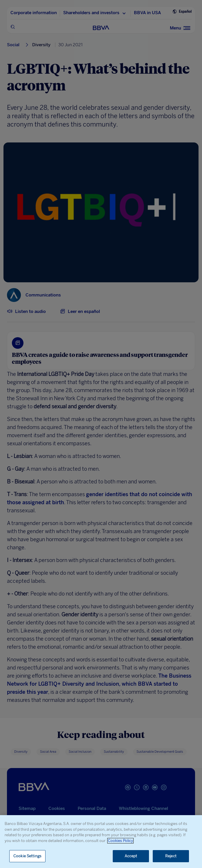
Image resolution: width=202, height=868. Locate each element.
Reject (171, 856)
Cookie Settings (27, 856)
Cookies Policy (120, 841)
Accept (131, 856)
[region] (101, 842)
